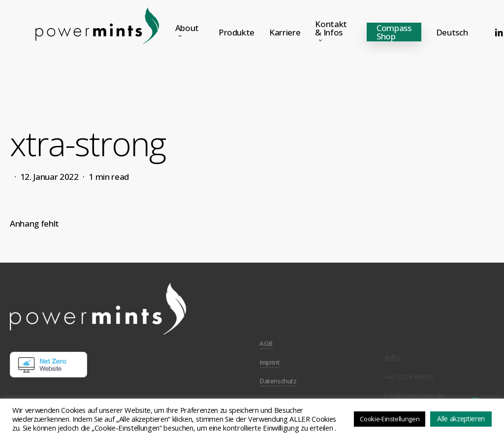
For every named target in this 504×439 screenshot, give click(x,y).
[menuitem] (452, 32)
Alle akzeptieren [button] (461, 419)
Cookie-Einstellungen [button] (390, 419)
